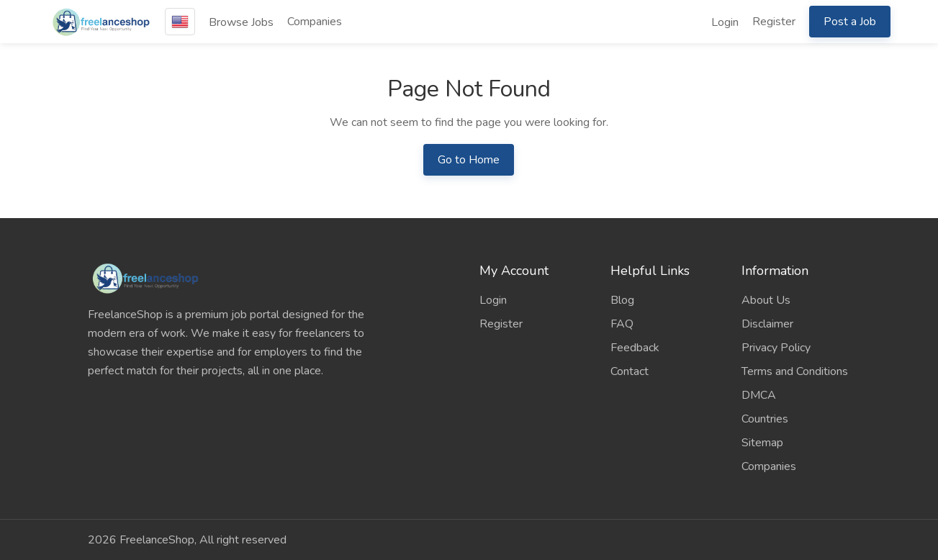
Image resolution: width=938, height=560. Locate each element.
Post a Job (850, 22)
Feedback (635, 348)
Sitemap (762, 443)
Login (725, 22)
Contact (630, 371)
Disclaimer (767, 324)
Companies (315, 22)
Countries (765, 419)
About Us (766, 300)
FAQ (622, 324)
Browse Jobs (241, 22)
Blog (622, 300)
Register (774, 22)
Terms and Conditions (795, 371)
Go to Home (469, 160)
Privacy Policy (776, 348)
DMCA (759, 395)
